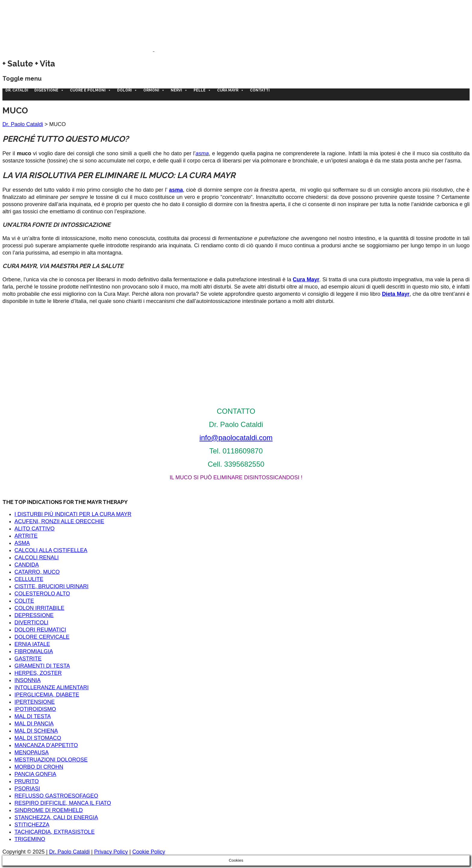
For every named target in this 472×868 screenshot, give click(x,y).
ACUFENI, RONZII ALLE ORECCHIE (59, 521)
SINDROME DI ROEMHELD (49, 810)
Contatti (260, 90)
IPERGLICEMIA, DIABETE (47, 695)
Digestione (49, 90)
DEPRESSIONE (34, 615)
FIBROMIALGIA (34, 651)
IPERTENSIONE (35, 702)
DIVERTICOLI (31, 622)
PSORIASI (27, 789)
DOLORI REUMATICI (40, 630)
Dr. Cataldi (17, 90)
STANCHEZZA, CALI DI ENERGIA (56, 817)
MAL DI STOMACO (38, 738)
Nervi (179, 90)
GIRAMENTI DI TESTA (42, 666)
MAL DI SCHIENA (36, 731)
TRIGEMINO (30, 839)
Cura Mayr (306, 280)
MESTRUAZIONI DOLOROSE (51, 760)
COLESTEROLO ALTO (42, 594)
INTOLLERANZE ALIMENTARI (51, 687)
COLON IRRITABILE (39, 608)
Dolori (127, 90)
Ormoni (154, 90)
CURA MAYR (230, 90)
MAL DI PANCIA (34, 724)
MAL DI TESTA (33, 716)
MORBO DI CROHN (39, 767)
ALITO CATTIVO (34, 529)
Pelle (202, 90)
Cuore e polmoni (90, 90)
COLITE (24, 601)
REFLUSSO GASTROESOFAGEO (56, 796)
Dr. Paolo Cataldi (23, 124)
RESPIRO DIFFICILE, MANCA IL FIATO (63, 803)
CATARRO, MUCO (37, 572)
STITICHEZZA (32, 825)
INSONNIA (28, 680)
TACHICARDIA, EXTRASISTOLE (54, 832)
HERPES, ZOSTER (38, 673)
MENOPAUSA (32, 752)
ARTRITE (26, 536)
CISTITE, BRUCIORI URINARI (51, 586)
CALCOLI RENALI (37, 558)
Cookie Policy (149, 852)
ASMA (22, 543)
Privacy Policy (111, 852)
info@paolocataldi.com (236, 438)
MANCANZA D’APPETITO (46, 745)
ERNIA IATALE (32, 644)
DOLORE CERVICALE (42, 637)
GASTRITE (28, 659)
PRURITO (27, 781)
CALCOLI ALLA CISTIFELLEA (51, 550)
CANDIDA (27, 565)
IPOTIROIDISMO (35, 709)
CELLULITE (29, 579)
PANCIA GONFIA (35, 774)
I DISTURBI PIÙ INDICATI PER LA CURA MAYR (73, 514)
